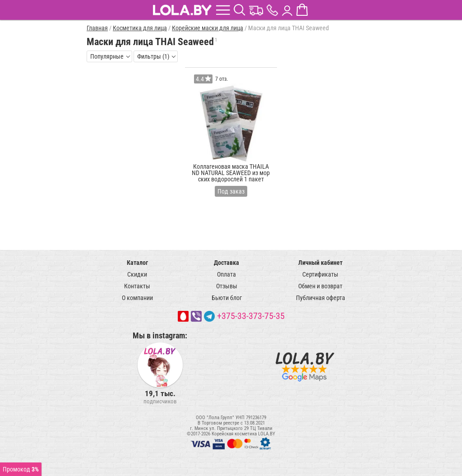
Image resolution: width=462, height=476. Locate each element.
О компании (137, 298)
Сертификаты (320, 274)
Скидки (137, 274)
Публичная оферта (321, 298)
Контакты (137, 286)
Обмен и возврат (320, 286)
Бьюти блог (227, 298)
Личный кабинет (320, 263)
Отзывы (227, 286)
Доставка (226, 263)
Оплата (226, 274)
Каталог (137, 263)
